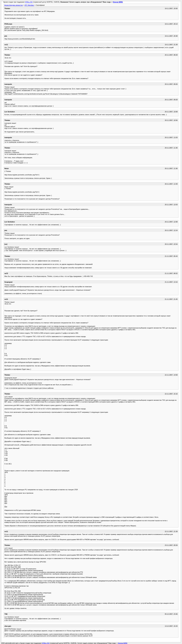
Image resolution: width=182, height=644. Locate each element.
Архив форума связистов (14, 5)
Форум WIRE (118, 2)
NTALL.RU (29, 2)
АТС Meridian (29, 5)
